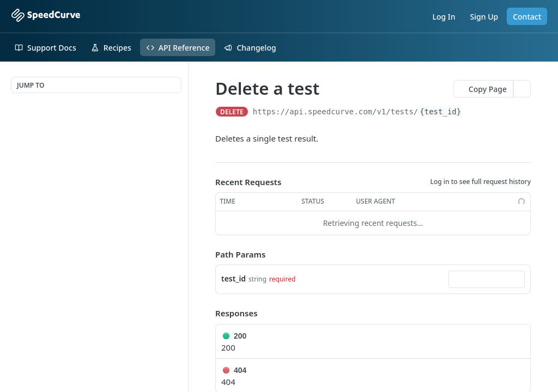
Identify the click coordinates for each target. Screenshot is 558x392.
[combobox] (487, 279)
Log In (444, 17)
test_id (233, 278)
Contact (527, 17)
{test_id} (440, 112)
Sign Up (484, 17)
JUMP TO (31, 85)
